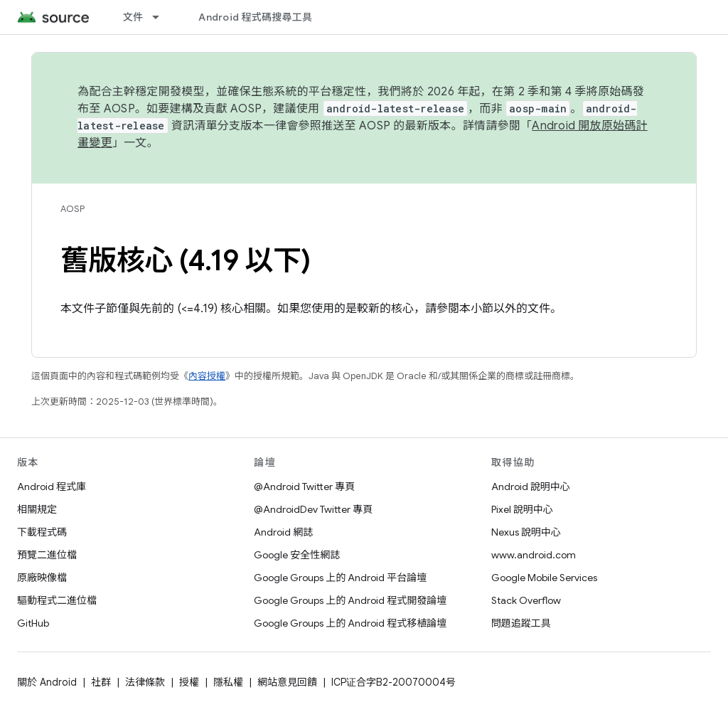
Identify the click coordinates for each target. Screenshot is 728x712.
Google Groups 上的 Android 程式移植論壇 (350, 623)
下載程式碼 (42, 532)
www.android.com (534, 555)
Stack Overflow (526, 600)
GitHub (33, 623)
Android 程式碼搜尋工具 (255, 17)
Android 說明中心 (531, 487)
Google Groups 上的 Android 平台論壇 (340, 578)
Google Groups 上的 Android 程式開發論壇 (350, 600)
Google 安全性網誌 (297, 555)
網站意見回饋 (287, 682)
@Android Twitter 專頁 (304, 487)
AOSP (73, 209)
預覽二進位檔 (47, 555)
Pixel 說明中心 (522, 509)
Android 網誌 (283, 532)
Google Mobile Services (544, 578)
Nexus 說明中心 (526, 532)
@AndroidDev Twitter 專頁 (313, 509)
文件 (133, 17)
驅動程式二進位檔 (57, 600)
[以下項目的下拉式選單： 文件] (162, 17)
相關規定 (37, 509)
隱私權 (228, 682)
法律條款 (145, 682)
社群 (101, 682)
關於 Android (47, 682)
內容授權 (207, 376)
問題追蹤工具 (521, 623)
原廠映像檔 (42, 578)
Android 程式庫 (52, 487)
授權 (189, 682)
